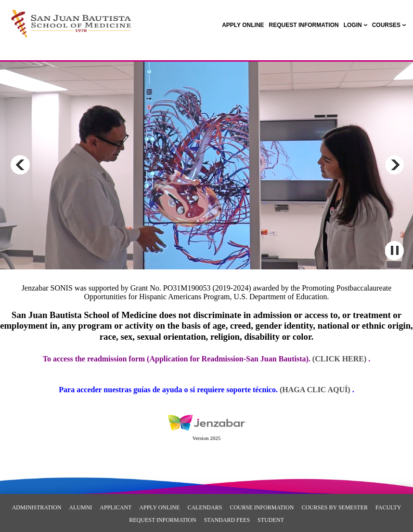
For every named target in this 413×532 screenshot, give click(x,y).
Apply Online (159, 507)
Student (271, 520)
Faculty (388, 507)
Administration (37, 507)
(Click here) (339, 359)
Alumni (80, 507)
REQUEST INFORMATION (162, 520)
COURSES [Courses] (386, 25)
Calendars (205, 507)
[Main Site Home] (71, 17)
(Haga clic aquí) (316, 390)
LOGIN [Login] (353, 25)
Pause (394, 251)
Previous (20, 165)
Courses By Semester (335, 507)
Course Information (262, 507)
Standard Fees (227, 520)
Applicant (116, 507)
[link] (243, 25)
